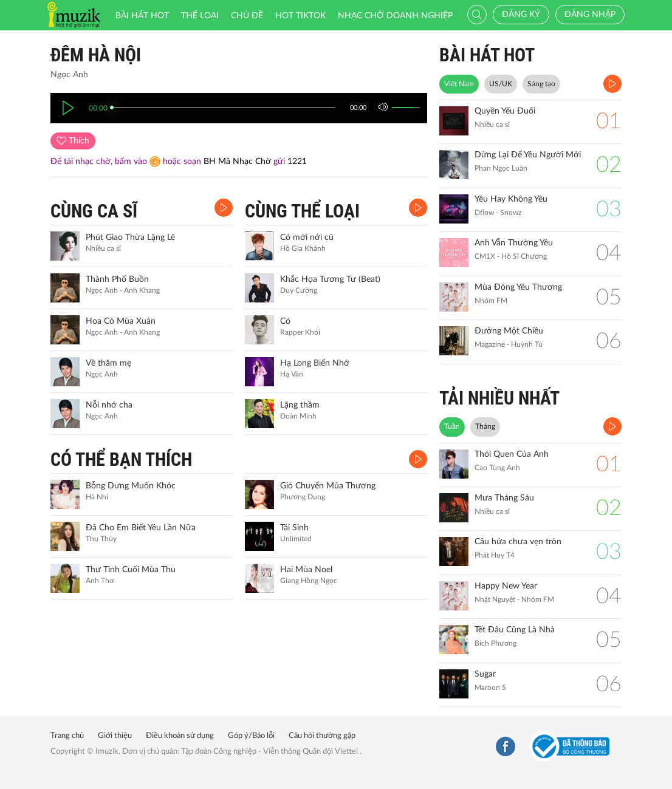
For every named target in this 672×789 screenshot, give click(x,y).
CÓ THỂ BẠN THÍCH (121, 459)
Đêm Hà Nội (96, 55)
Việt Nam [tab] (459, 84)
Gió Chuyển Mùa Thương (328, 486)
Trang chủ (67, 736)
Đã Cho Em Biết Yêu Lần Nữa (141, 528)
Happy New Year (506, 586)
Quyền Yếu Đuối (505, 111)
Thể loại (200, 16)
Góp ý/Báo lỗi (251, 736)
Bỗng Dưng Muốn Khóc (131, 486)
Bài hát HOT (142, 16)
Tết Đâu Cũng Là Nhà (515, 630)
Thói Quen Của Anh (512, 454)
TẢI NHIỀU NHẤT (499, 398)
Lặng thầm (300, 405)
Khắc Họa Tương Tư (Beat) (330, 279)
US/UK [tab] (501, 84)
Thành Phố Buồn (117, 279)
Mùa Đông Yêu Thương (518, 287)
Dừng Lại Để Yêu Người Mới (528, 155)
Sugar (485, 674)
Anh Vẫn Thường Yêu (514, 243)
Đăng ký (521, 15)
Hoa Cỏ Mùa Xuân (121, 321)
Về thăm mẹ (108, 363)
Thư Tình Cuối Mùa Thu (131, 570)
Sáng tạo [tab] (541, 84)
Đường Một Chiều (509, 331)
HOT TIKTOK (300, 16)
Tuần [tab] (452, 426)
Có (285, 321)
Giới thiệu (115, 736)
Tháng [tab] (485, 426)
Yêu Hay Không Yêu (511, 199)
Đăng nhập (590, 15)
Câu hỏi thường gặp (322, 736)
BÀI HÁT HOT (487, 55)
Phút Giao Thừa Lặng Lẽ (130, 237)
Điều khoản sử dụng (180, 736)
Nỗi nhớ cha (109, 405)
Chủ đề (247, 16)
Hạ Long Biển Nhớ (315, 363)
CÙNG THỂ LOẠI (302, 211)
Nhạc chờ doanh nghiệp (395, 16)
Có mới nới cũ (307, 237)
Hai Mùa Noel (306, 570)
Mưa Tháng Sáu (504, 498)
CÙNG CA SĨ (94, 211)
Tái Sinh (294, 528)
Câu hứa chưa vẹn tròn (518, 542)
